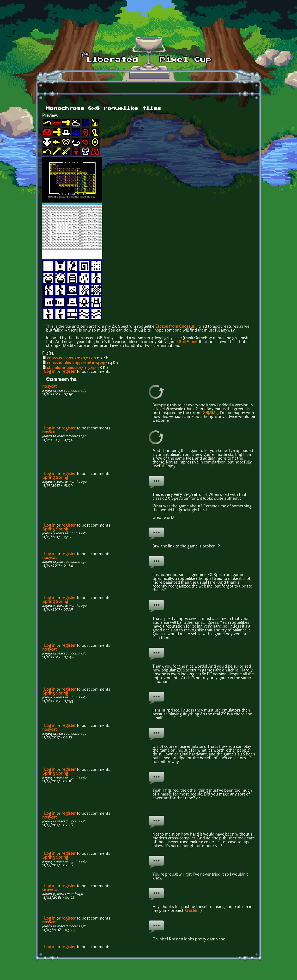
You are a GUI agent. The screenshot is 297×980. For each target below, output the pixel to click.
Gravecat (51, 890)
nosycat (49, 387)
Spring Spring (55, 478)
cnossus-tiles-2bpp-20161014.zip (76, 363)
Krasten (191, 911)
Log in (50, 372)
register (69, 372)
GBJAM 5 (211, 413)
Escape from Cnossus (175, 327)
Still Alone (188, 342)
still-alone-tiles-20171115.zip (71, 368)
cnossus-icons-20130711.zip (71, 358)
